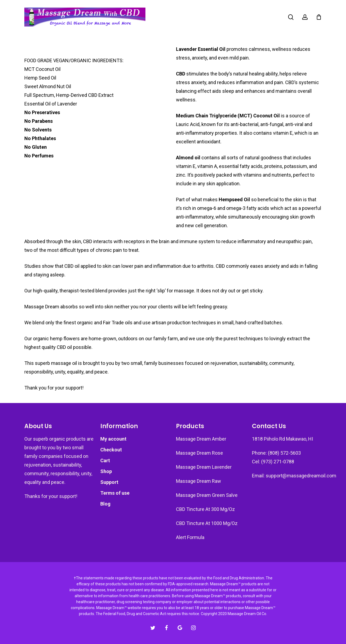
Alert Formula (190, 537)
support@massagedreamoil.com (301, 476)
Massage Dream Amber (201, 439)
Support (109, 482)
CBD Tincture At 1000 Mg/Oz (207, 523)
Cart (105, 460)
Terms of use (115, 493)
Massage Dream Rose (199, 453)
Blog (105, 504)
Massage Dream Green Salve (207, 495)
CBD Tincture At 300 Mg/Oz (205, 509)
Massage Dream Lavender (204, 467)
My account (113, 439)
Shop (106, 471)
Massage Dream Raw (199, 481)
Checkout (111, 450)
